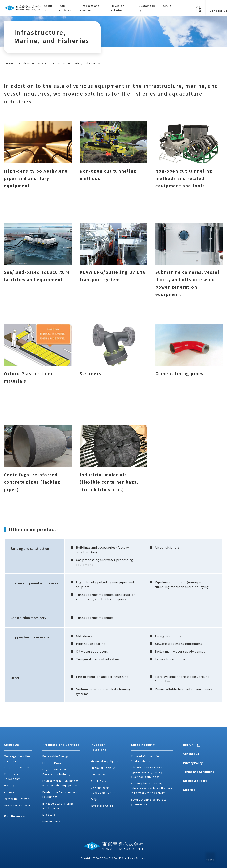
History (9, 785)
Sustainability (143, 745)
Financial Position (103, 768)
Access (9, 792)
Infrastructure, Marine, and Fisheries (59, 806)
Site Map (189, 790)
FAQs (94, 799)
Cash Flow (98, 774)
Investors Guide (102, 806)
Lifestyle (49, 815)
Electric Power (53, 763)
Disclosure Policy (195, 781)
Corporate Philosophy (12, 776)
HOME (10, 63)
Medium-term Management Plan (103, 790)
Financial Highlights (105, 761)
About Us (11, 745)
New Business (52, 821)
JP (197, 8)
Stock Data (98, 781)
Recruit (188, 745)
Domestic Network (17, 799)
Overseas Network (17, 805)
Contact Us (191, 754)
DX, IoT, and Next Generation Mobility (57, 772)
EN (200, 8)
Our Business (15, 816)
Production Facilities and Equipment (60, 794)
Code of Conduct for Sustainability (146, 758)
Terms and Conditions (199, 772)
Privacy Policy (193, 763)
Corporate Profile (17, 767)
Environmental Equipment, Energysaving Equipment (61, 783)
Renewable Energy (56, 756)
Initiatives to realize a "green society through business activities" (148, 772)
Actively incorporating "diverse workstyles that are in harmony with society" (152, 788)
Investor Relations (99, 747)
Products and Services (33, 63)
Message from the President (17, 758)
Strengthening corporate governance (149, 802)
